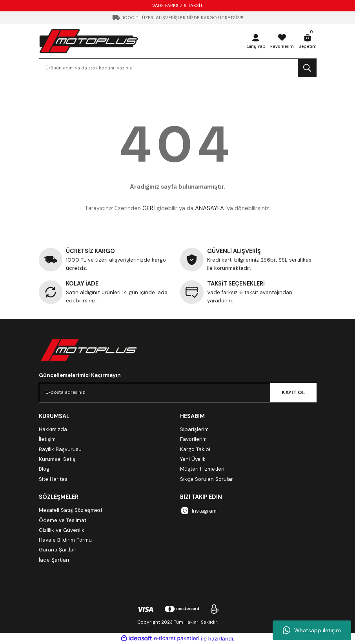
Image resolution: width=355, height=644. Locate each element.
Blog (44, 469)
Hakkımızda (53, 429)
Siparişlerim (194, 429)
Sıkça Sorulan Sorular (207, 479)
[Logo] (89, 41)
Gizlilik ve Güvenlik (62, 530)
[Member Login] (254, 41)
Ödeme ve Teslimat (63, 520)
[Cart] (307, 41)
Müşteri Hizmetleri (202, 469)
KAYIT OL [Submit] (293, 392)
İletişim (47, 439)
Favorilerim (193, 439)
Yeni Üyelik (193, 459)
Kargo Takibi (195, 449)
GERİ (149, 208)
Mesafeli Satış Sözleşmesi (70, 510)
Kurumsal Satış (57, 459)
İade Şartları (54, 560)
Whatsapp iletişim (312, 630)
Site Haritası (54, 479)
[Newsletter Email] (178, 393)
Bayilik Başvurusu (60, 449)
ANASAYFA (209, 208)
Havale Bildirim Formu (65, 540)
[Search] (178, 68)
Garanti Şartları (58, 550)
